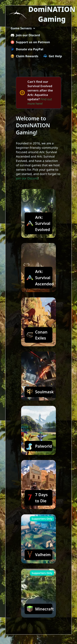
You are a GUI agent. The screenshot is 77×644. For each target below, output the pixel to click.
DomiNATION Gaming (52, 14)
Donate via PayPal (27, 49)
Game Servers (21, 28)
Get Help (53, 56)
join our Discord (27, 178)
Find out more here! (40, 101)
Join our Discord (25, 35)
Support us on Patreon (30, 42)
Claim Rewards (25, 56)
